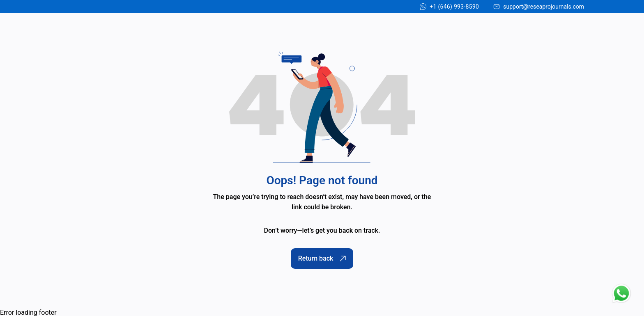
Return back (322, 258)
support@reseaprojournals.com (544, 7)
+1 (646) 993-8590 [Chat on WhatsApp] (454, 7)
